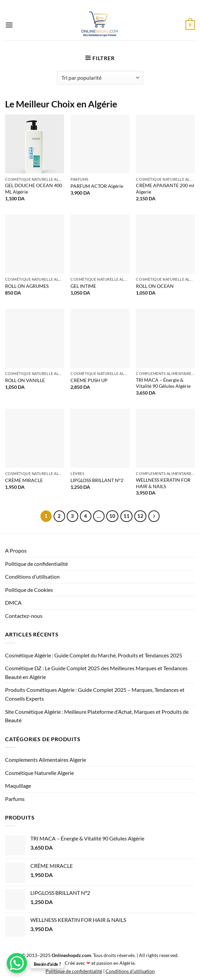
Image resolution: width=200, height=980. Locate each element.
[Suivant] (154, 516)
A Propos (16, 550)
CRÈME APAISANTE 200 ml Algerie (165, 189)
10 (112, 516)
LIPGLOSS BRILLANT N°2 (97, 480)
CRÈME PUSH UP (89, 380)
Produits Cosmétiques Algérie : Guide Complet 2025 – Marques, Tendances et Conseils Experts (95, 694)
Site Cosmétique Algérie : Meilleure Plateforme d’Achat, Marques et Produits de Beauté (97, 716)
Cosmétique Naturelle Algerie (39, 773)
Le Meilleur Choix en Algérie (61, 104)
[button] (9, 25)
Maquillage (18, 786)
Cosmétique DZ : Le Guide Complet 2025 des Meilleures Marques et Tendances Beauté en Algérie (96, 672)
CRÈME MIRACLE (24, 480)
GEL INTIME (83, 286)
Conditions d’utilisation (32, 576)
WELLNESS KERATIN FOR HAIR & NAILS (163, 483)
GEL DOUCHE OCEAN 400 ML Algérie (34, 189)
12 (140, 516)
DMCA (13, 602)
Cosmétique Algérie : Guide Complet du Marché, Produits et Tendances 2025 (94, 655)
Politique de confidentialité (36, 564)
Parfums (15, 799)
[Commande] (100, 78)
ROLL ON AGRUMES (27, 286)
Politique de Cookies (29, 590)
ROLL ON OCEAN (155, 286)
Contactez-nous (24, 616)
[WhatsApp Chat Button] (17, 963)
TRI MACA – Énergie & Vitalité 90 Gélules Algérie (163, 383)
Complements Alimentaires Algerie (46, 760)
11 (126, 516)
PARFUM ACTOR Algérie (97, 186)
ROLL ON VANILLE (25, 380)
